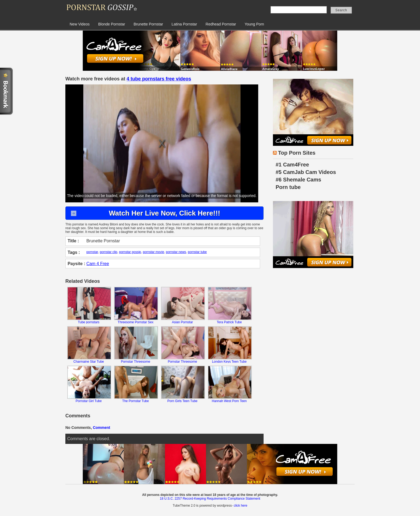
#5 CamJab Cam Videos (306, 172)
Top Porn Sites (297, 153)
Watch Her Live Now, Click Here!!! (164, 213)
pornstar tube (197, 252)
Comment (102, 428)
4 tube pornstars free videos (159, 79)
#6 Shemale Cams (298, 180)
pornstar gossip (130, 252)
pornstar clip (108, 252)
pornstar (92, 252)
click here (240, 506)
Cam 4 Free (97, 264)
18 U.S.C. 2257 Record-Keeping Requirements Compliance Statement (210, 499)
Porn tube (288, 187)
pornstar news (176, 252)
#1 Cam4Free (292, 165)
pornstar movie (153, 252)
